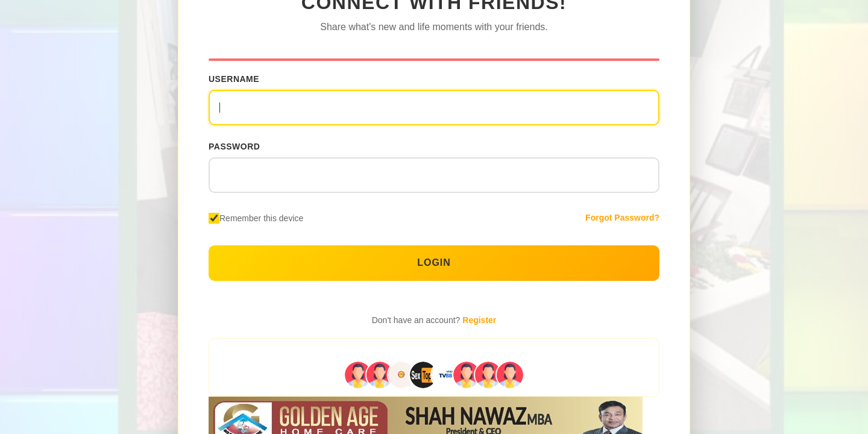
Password (234, 146)
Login (434, 263)
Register (479, 320)
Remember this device (261, 218)
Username (234, 79)
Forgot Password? (622, 218)
